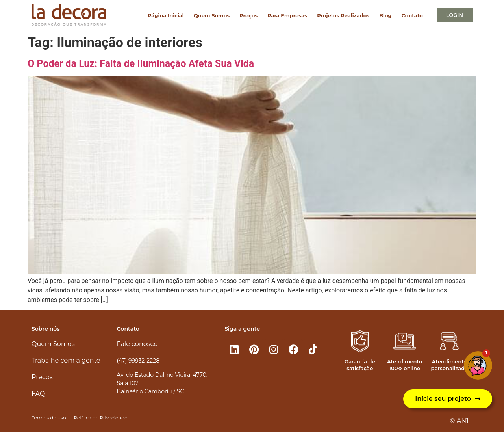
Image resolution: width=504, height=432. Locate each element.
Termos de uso (49, 418)
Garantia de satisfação (360, 365)
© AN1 (459, 421)
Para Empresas (287, 15)
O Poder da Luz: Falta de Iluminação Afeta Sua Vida (141, 64)
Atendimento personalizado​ (449, 365)
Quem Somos (212, 15)
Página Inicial (166, 15)
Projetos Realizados (343, 15)
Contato (412, 15)
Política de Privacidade (100, 418)
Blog (385, 15)
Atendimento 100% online (405, 365)
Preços (248, 15)
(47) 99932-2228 (138, 361)
